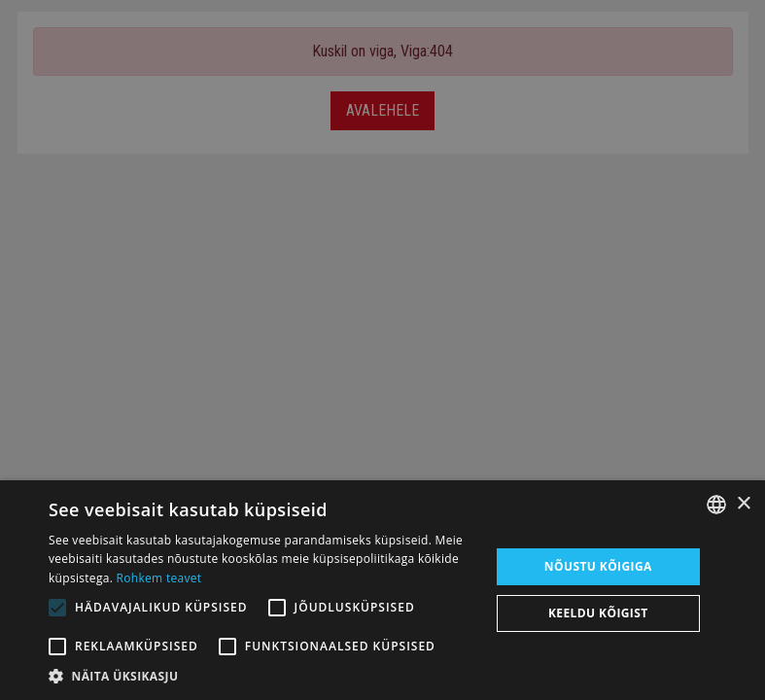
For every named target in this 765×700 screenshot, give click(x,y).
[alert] (382, 350)
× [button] (743, 504)
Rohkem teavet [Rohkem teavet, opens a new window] (159, 578)
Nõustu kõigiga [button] (598, 566)
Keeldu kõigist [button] (598, 613)
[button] (262, 676)
